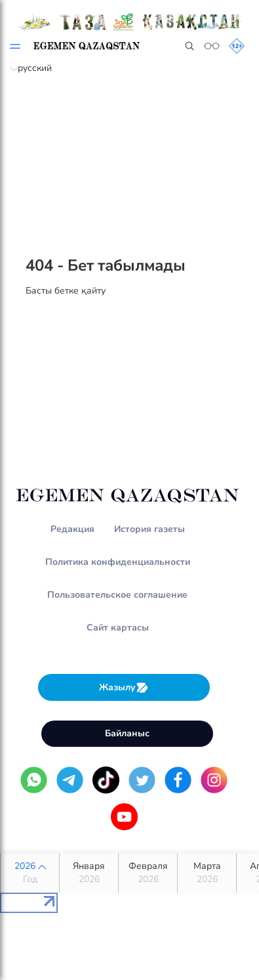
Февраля (148, 873)
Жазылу (124, 687)
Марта (207, 873)
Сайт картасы (118, 628)
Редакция (72, 529)
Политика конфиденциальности (118, 562)
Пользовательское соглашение (117, 595)
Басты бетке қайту (66, 291)
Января (89, 873)
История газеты (149, 529)
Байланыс (127, 733)
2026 (30, 873)
